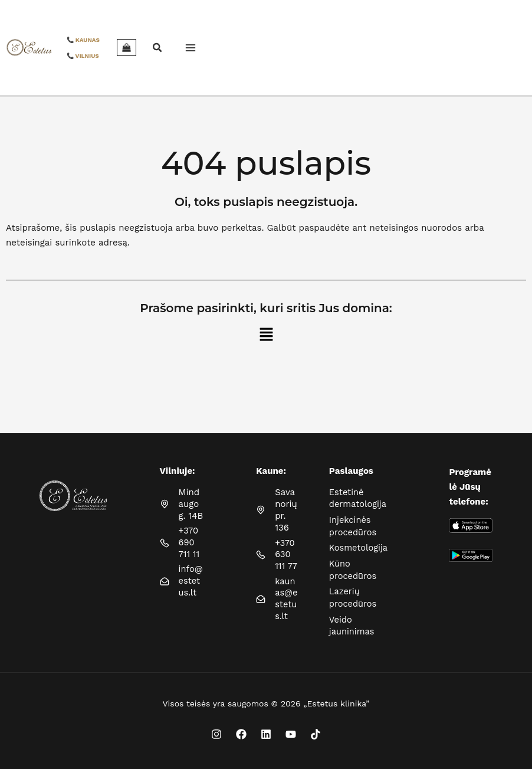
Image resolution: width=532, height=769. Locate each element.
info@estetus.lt (191, 589)
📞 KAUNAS (65, 40)
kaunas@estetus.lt (286, 601)
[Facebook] (241, 731)
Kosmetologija (359, 547)
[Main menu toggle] (173, 48)
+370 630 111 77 (286, 556)
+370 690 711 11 (190, 543)
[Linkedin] (266, 731)
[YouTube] (291, 731)
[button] (140, 49)
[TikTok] (316, 731)
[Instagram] (216, 731)
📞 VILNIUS (65, 56)
